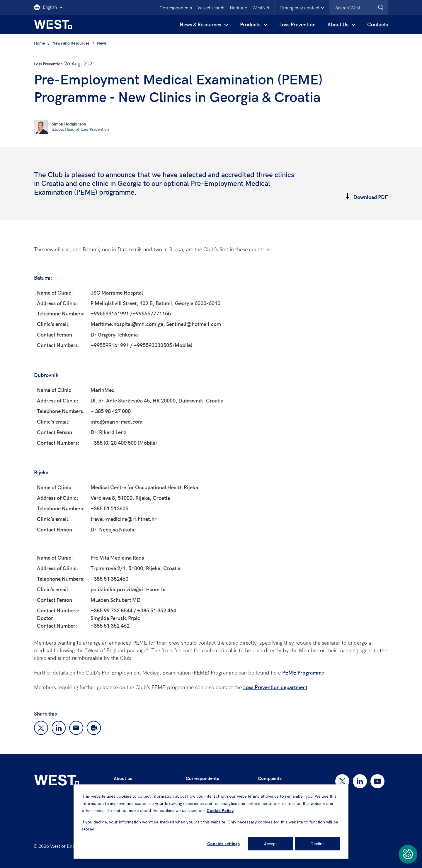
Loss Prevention (297, 24)
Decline (318, 844)
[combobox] (359, 7)
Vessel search (211, 7)
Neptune (238, 7)
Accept (270, 844)
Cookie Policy (220, 811)
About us (123, 778)
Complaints (270, 778)
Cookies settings (223, 844)
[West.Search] (381, 7)
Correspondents (176, 7)
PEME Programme (303, 672)
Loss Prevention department (275, 687)
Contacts (378, 24)
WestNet (261, 7)
